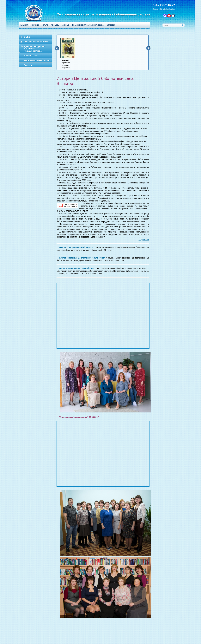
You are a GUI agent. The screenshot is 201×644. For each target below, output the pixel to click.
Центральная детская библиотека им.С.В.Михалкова (34, 49)
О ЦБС (27, 37)
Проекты (28, 65)
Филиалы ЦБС (31, 56)
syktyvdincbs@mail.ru (167, 9)
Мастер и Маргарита (69, 64)
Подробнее (144, 240)
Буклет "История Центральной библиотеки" (82, 258)
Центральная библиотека (36, 42)
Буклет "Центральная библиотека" (76, 247)
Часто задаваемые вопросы (37, 60)
